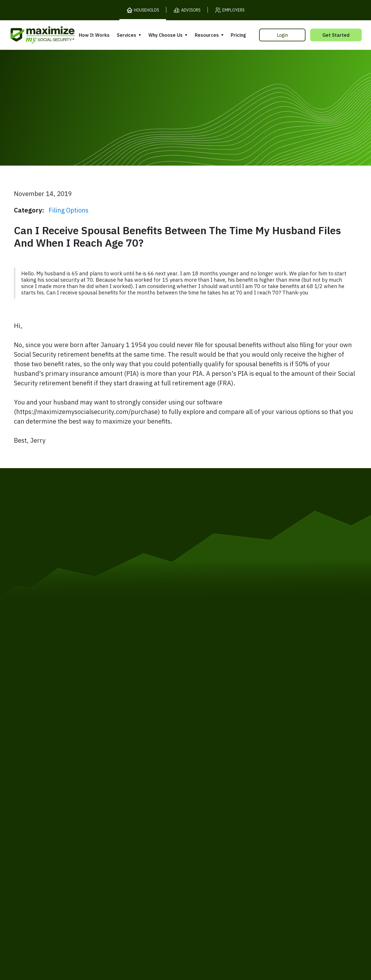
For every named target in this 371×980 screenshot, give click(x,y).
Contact (304, 847)
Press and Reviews (211, 814)
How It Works (94, 35)
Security (141, 847)
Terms (66, 847)
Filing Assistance (131, 798)
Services (127, 35)
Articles (277, 794)
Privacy (89, 847)
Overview (122, 776)
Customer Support (265, 847)
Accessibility (172, 847)
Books (275, 783)
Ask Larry (279, 805)
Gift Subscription (52, 816)
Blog (273, 816)
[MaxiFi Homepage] (30, 35)
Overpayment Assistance (141, 809)
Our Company (49, 805)
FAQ (272, 827)
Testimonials (204, 803)
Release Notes (50, 794)
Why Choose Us (166, 35)
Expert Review (128, 787)
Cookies (114, 847)
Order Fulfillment (215, 847)
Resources (207, 35)
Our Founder (204, 792)
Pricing (238, 35)
